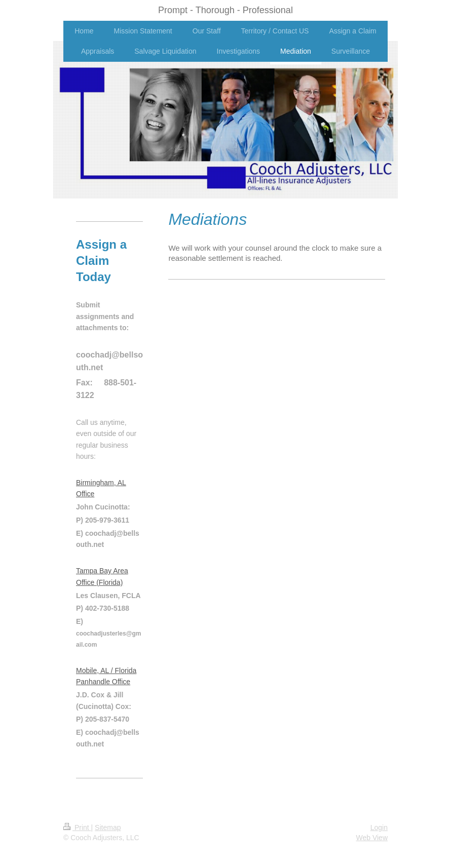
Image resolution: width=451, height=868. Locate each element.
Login (379, 827)
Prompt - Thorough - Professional (225, 10)
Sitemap (108, 827)
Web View (372, 838)
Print (77, 827)
